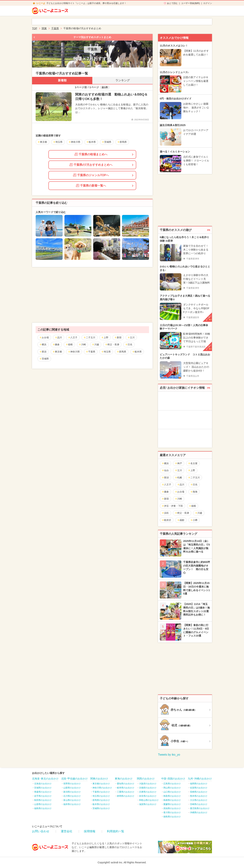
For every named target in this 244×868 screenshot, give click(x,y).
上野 (105, 337)
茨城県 (44, 359)
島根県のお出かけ (172, 800)
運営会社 (67, 831)
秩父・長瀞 (112, 344)
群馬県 (121, 352)
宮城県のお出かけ (43, 788)
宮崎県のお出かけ (199, 804)
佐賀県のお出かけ (199, 788)
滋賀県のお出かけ (148, 804)
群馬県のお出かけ (101, 800)
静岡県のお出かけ (126, 796)
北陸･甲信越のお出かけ (74, 779)
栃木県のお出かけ (101, 804)
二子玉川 (89, 337)
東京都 (57, 352)
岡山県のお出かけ (172, 788)
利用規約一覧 (116, 831)
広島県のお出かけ (172, 784)
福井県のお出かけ (72, 804)
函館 (181, 520)
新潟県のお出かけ (72, 792)
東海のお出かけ (124, 779)
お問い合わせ (41, 831)
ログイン (208, 3)
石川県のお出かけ (72, 796)
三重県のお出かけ (126, 792)
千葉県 (91, 352)
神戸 (178, 463)
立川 (131, 337)
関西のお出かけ (146, 779)
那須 (43, 352)
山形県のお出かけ (43, 804)
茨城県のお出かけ (101, 808)
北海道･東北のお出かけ (45, 779)
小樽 (194, 520)
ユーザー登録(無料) (191, 3)
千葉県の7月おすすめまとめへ (91, 165)
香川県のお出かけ (172, 813)
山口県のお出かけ (172, 792)
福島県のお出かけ (43, 808)
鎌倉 (56, 344)
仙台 (165, 470)
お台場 (44, 337)
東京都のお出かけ (101, 784)
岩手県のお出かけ (43, 796)
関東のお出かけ (99, 779)
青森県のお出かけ (43, 792)
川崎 (82, 344)
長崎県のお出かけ (199, 792)
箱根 (69, 344)
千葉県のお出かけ (101, 792)
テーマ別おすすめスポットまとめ (92, 37)
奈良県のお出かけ (148, 796)
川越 (95, 344)
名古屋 (193, 463)
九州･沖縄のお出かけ (200, 779)
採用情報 (90, 831)
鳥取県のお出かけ (172, 796)
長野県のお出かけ (72, 784)
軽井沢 (166, 520)
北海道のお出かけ (43, 784)
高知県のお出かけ (172, 808)
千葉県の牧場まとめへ (91, 154)
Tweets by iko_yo (169, 755)
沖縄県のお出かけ (199, 813)
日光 (129, 344)
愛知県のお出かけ (126, 784)
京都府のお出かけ (148, 788)
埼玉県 (106, 352)
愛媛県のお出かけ (172, 804)
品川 (58, 337)
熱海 (194, 492)
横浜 (43, 344)
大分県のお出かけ (199, 800)
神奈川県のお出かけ (102, 788)
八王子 (73, 337)
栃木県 (137, 352)
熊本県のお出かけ (199, 796)
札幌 (178, 478)
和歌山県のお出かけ (149, 800)
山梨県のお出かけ (72, 788)
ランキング (123, 80)
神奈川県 (74, 352)
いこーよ (41, 3)
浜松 (165, 513)
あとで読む (172, 3)
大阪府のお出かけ (148, 784)
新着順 (62, 80)
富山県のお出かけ (72, 800)
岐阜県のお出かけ (126, 788)
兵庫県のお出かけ (148, 792)
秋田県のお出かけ (43, 800)
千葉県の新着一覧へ (91, 185)
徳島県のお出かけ (172, 817)
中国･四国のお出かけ (173, 779)
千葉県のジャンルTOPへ (91, 175)
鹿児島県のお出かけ (200, 808)
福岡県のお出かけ (199, 784)
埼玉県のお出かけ (101, 796)
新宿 (118, 337)
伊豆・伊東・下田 (172, 506)
